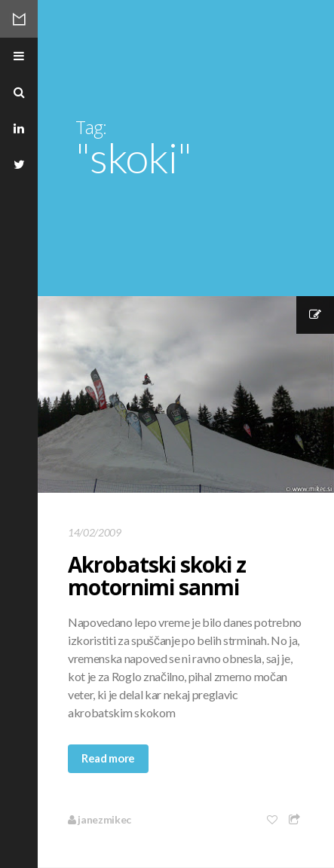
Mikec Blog (19, 19)
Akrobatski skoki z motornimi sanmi (157, 576)
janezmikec (100, 819)
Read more (108, 758)
